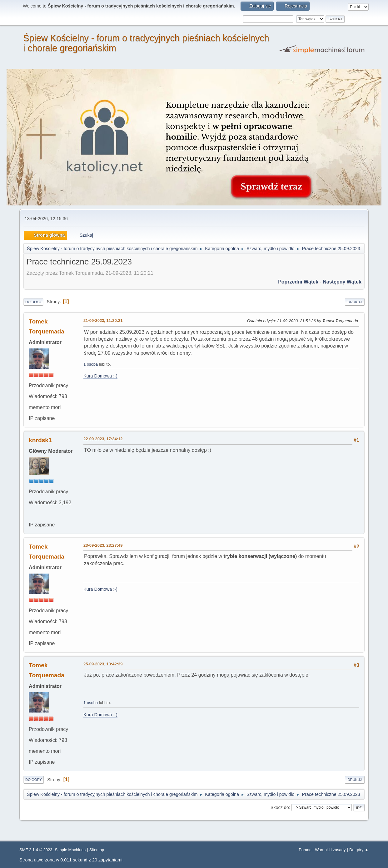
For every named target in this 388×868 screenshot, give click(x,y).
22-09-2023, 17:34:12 (103, 439)
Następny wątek (342, 282)
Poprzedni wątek (298, 282)
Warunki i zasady (330, 850)
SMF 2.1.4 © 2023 (36, 850)
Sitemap (97, 850)
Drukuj (355, 302)
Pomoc (305, 850)
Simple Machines (70, 850)
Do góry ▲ (359, 850)
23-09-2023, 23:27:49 (103, 545)
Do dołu (33, 302)
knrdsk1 (40, 440)
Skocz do (280, 807)
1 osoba (91, 364)
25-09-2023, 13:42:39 (103, 664)
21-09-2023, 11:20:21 (103, 321)
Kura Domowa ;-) (100, 376)
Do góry (34, 780)
